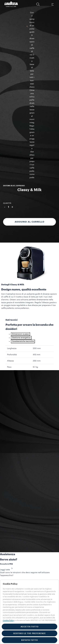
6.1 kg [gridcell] (35, 242)
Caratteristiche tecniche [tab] (23, 216)
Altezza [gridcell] (10, 236)
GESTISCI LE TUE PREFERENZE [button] (29, 633)
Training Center (9, 569)
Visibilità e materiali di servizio (16, 564)
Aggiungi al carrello (29, 86)
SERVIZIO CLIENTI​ (15, 532)
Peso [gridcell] (9, 242)
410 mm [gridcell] (37, 229)
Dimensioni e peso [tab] (20, 209)
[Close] (1, 497)
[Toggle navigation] (52, 4)
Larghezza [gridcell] (12, 223)
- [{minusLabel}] (5, 71)
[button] (38, 4)
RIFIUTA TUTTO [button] (30, 640)
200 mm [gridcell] (37, 223)
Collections (8, 558)
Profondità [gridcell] (12, 229)
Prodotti (6, 575)
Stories (6, 567)
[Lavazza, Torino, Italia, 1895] (11, 4)
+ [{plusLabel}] (12, 71)
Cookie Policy (8, 620)
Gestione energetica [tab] (21, 212)
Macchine (7, 561)
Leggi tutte (7, 444)
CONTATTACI (11, 492)
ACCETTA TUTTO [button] (30, 627)
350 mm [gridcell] (37, 236)
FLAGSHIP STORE (43, 537)
